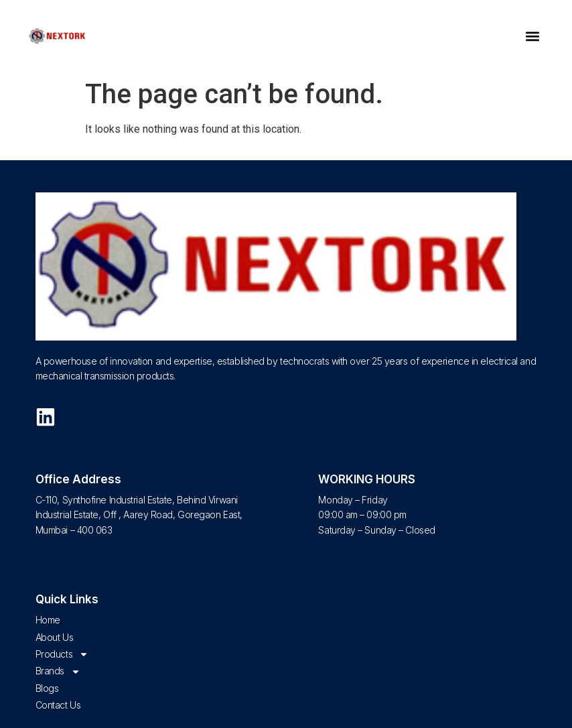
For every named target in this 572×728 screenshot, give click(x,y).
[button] (532, 37)
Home (48, 620)
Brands (58, 671)
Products (62, 654)
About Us (54, 637)
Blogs (47, 688)
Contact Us (58, 705)
